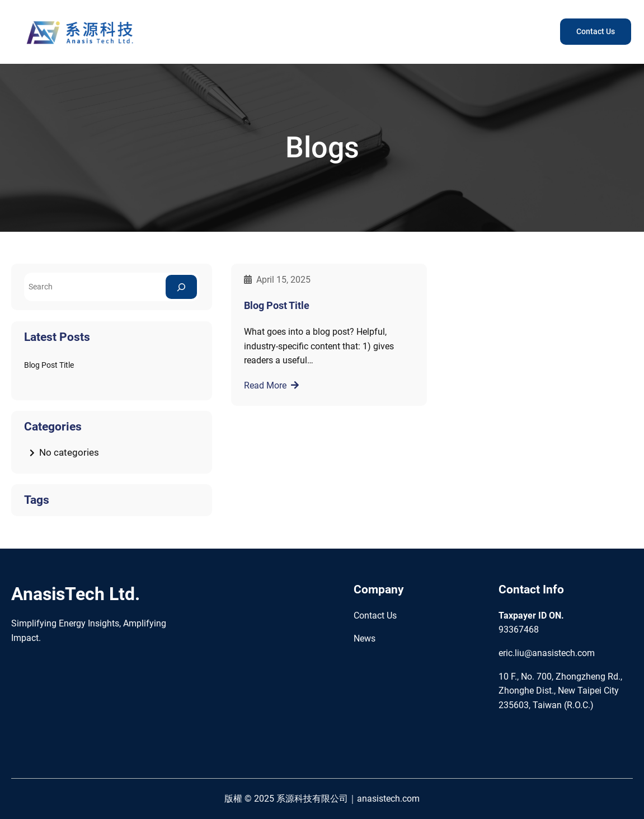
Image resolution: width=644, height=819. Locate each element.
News (365, 638)
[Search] (181, 287)
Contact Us (596, 32)
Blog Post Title (49, 365)
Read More (265, 385)
